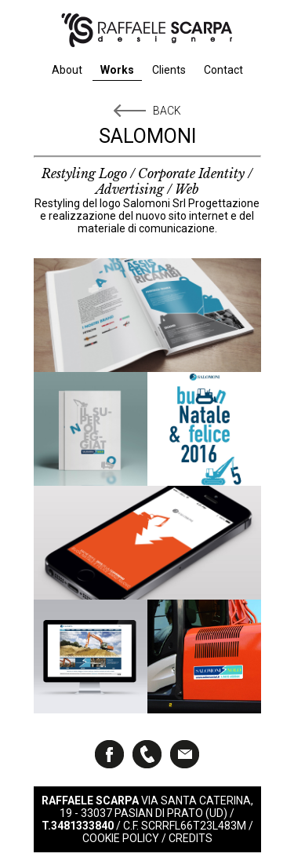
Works (117, 70)
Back (167, 111)
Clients (169, 70)
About (67, 70)
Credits (191, 838)
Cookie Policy (121, 838)
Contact (223, 70)
